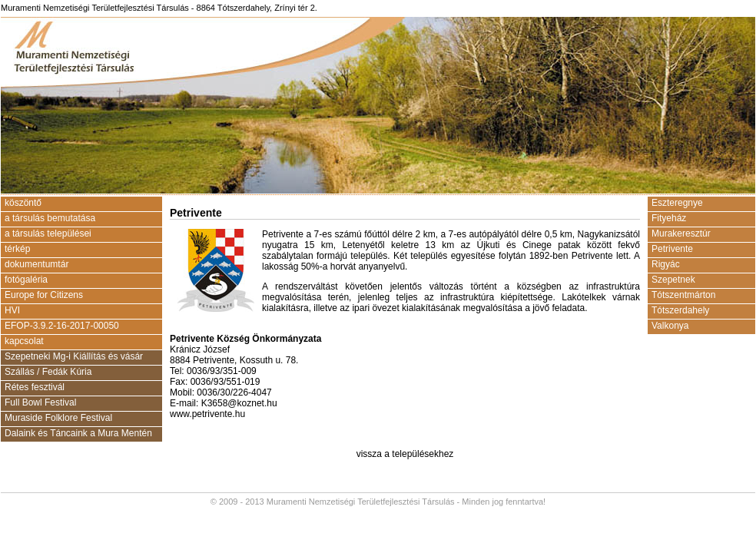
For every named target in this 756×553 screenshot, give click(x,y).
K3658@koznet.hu (239, 403)
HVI (12, 310)
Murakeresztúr (681, 233)
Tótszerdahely (680, 310)
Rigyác (666, 264)
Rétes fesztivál (35, 387)
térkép (17, 249)
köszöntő (23, 203)
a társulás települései (48, 233)
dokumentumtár (36, 264)
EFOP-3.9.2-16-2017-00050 (62, 326)
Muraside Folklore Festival (58, 418)
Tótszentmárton (683, 295)
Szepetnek (673, 280)
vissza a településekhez (405, 454)
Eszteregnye (677, 203)
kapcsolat (24, 341)
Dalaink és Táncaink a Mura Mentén (78, 433)
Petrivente (672, 249)
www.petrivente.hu (207, 414)
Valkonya (670, 326)
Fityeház (669, 218)
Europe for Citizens (44, 295)
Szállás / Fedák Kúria (48, 372)
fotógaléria (26, 280)
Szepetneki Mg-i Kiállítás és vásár (74, 356)
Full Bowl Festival (40, 402)
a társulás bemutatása (50, 218)
